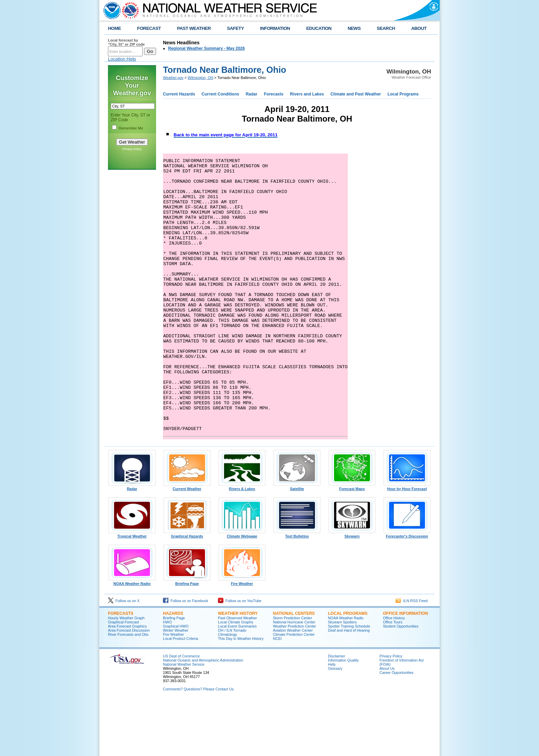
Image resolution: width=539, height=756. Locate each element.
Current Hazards (179, 94)
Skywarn (352, 589)
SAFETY (235, 28)
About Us (387, 723)
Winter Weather (176, 685)
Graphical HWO (176, 681)
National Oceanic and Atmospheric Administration (203, 715)
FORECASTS (121, 668)
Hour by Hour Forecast (407, 542)
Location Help (122, 59)
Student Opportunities (401, 681)
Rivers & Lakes (242, 542)
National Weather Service (184, 719)
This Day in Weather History (241, 693)
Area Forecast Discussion (129, 685)
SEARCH (386, 28)
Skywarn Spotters (342, 677)
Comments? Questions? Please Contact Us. (199, 744)
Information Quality (343, 715)
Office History (394, 673)
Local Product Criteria (180, 693)
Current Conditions (220, 94)
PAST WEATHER (194, 28)
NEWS (354, 28)
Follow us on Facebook (186, 655)
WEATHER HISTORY (238, 668)
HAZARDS (173, 668)
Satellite (297, 542)
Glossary (335, 723)
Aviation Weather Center (293, 685)
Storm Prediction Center (293, 673)
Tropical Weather (132, 589)
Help (332, 719)
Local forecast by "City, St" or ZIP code (126, 42)
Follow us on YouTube (240, 655)
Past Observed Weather (238, 673)
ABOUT (419, 28)
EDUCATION (319, 28)
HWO (167, 677)
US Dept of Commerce (181, 711)
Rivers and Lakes (307, 94)
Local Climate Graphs (235, 677)
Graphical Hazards (187, 589)
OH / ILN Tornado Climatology (232, 687)
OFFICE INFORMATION (405, 668)
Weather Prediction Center (294, 681)
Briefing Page (187, 636)
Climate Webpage (242, 589)
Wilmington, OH (201, 78)
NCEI (277, 693)
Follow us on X (124, 655)
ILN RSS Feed (412, 655)
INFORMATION (275, 28)
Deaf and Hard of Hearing (349, 685)
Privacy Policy (132, 149)
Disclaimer (337, 711)
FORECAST (149, 28)
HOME (114, 28)
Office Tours (393, 677)
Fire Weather (242, 636)
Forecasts (274, 94)
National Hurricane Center (294, 677)
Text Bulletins (297, 589)
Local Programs (403, 94)
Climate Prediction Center (294, 689)
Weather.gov (173, 78)
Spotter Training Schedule (349, 681)
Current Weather (187, 542)
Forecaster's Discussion (407, 589)
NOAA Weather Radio (132, 636)
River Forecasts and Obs (128, 689)
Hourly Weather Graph (126, 673)
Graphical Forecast (123, 677)
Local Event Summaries (237, 681)
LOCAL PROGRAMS (348, 668)
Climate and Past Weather (356, 94)
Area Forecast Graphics (127, 681)
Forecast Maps (352, 542)
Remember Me (131, 128)
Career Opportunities (397, 727)
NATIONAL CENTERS (294, 668)
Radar (252, 94)
